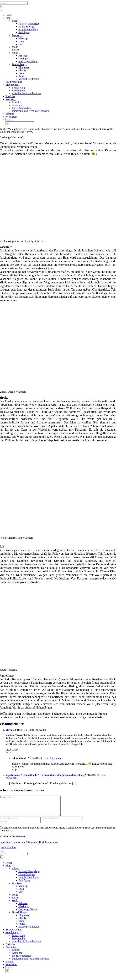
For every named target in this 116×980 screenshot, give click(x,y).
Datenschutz (19, 846)
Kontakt (32, 846)
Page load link (9, 851)
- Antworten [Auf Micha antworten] (40, 730)
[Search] (7, 123)
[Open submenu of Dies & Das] (25, 65)
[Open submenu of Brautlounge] (20, 86)
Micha (9, 730)
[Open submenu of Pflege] (20, 22)
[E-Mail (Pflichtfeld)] (62, 822)
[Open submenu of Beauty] (21, 36)
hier (44, 279)
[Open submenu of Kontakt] (15, 100)
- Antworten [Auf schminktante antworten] (55, 758)
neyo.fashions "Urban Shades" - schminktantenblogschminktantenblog (45, 775)
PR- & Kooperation (48, 846)
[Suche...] (20, 120)
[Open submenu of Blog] (12, 19)
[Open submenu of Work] (19, 54)
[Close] (3, 855)
